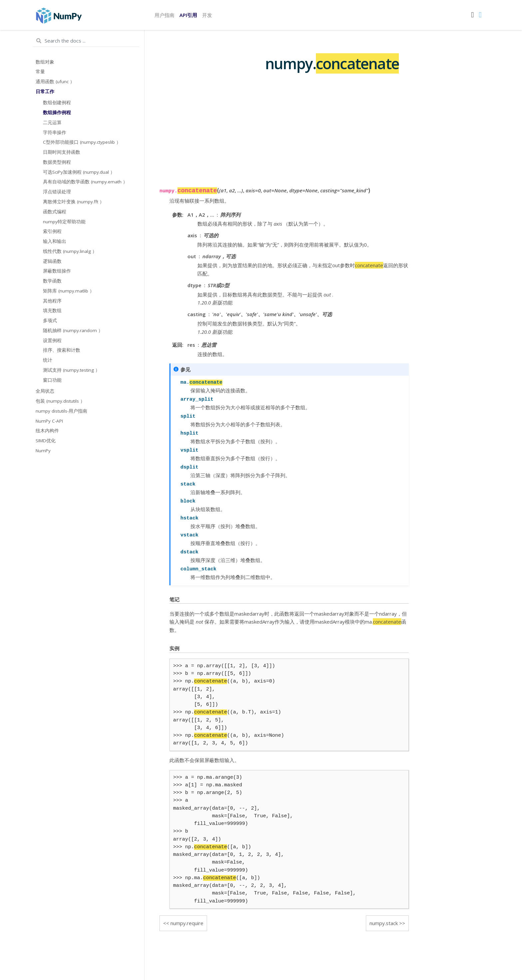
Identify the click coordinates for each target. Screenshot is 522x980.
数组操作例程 (57, 112)
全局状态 (45, 391)
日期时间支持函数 (62, 152)
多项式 (50, 320)
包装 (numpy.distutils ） (60, 401)
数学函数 (52, 281)
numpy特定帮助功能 (64, 222)
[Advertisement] (284, 139)
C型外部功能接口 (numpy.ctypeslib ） (82, 142)
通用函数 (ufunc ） (55, 82)
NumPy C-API (49, 421)
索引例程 (52, 231)
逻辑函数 (52, 261)
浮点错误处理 (57, 192)
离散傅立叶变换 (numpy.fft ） (74, 202)
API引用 (188, 15)
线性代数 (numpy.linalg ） (70, 251)
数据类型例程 (57, 162)
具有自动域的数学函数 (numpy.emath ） (85, 182)
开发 (207, 15)
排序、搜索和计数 (62, 350)
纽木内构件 (47, 431)
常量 (40, 72)
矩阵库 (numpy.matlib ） (69, 291)
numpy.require (187, 923)
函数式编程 (55, 212)
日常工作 (45, 92)
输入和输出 (55, 241)
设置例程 (52, 340)
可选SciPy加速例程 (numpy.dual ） (79, 172)
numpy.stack (384, 923)
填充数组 (52, 310)
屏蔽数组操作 (57, 271)
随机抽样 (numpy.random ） (73, 330)
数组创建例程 (57, 102)
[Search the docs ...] (86, 41)
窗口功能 (52, 380)
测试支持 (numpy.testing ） (71, 370)
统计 (48, 360)
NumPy (43, 451)
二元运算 (52, 122)
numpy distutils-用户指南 (61, 411)
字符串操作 (55, 132)
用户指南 (164, 15)
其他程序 (52, 301)
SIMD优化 (46, 441)
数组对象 (45, 62)
